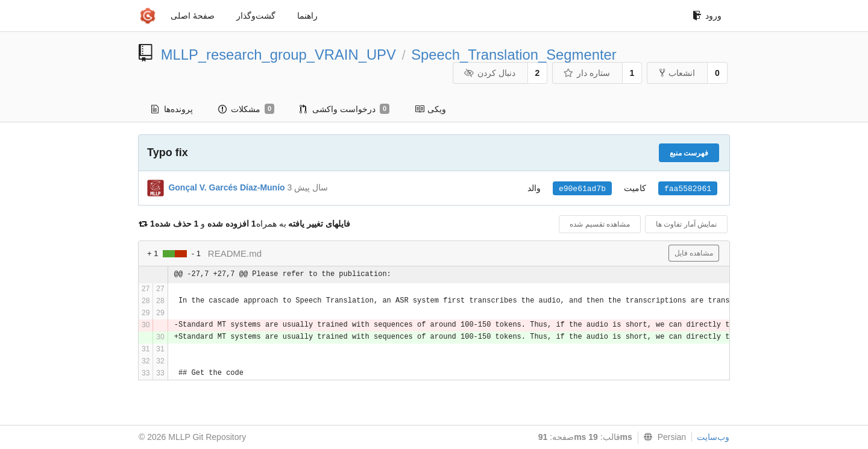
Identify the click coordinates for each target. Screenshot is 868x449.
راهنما (307, 16)
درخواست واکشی (344, 109)
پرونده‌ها (172, 109)
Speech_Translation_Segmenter (514, 55)
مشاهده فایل (694, 253)
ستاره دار (586, 73)
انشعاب (677, 73)
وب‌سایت (713, 437)
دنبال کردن (489, 73)
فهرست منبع (689, 153)
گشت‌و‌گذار (256, 16)
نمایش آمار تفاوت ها (686, 224)
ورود (707, 16)
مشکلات (246, 109)
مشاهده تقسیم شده (600, 224)
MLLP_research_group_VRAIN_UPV (278, 55)
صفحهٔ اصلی (193, 16)
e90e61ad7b (582, 189)
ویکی (430, 109)
